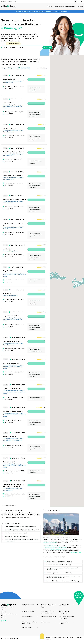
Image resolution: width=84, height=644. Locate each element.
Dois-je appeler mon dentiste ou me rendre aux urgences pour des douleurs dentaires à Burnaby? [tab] (63, 579)
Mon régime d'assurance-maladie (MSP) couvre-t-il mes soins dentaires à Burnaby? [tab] (63, 571)
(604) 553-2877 (8, 259)
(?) (46, 71)
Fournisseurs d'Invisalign (47, 619)
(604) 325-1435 (8, 188)
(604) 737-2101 (8, 475)
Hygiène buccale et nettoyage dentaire (64, 614)
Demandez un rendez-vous (36, 82)
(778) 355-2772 (8, 450)
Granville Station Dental (11, 365)
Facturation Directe (28, 630)
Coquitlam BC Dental (10, 273)
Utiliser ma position (12, 44)
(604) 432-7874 (8, 116)
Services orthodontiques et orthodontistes (66, 620)
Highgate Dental (8, 131)
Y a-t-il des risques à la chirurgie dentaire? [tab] (16, 535)
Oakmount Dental (9, 81)
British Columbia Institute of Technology (55, 550)
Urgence (12, 71)
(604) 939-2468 (8, 284)
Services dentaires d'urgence (64, 625)
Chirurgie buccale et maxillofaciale (64, 608)
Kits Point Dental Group (11, 464)
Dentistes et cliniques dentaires (28, 608)
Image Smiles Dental (10, 318)
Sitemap (48, 640)
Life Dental (7, 251)
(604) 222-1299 (8, 498)
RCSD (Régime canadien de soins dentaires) (29, 625)
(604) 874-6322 (8, 211)
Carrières (80, 6)
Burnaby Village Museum (57, 551)
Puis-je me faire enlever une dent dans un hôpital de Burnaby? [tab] (63, 583)
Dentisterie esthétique (28, 614)
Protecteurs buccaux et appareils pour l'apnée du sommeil (47, 608)
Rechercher (45, 49)
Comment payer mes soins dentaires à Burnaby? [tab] (59, 575)
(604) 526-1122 (8, 140)
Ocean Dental (7, 105)
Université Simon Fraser (51, 548)
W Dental (6, 296)
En (79, 1)
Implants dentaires (27, 619)
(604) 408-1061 (8, 402)
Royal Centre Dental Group (12, 414)
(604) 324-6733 (8, 237)
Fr (76, 1)
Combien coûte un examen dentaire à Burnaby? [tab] (59, 564)
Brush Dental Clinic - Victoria (12, 178)
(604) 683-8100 (8, 425)
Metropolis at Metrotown (50, 545)
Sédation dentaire (45, 624)
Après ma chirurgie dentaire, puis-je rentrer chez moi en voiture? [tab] (22, 532)
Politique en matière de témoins (76, 640)
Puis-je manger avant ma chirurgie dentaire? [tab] (16, 539)
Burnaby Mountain (76, 555)
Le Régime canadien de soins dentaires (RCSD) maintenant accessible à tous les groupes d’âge (41, 11)
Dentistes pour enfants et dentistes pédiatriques (47, 614)
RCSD (17, 71)
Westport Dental (8, 439)
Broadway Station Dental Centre (14, 202)
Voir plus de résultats (7, 508)
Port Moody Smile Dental (11, 344)
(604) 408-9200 (8, 377)
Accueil (3, 612)
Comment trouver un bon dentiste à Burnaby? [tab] (59, 567)
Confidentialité (65, 640)
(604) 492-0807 (8, 353)
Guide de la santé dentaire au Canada (65, 6)
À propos (50, 6)
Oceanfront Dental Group (11, 391)
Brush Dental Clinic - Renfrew (12, 154)
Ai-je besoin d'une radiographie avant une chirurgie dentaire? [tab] (21, 529)
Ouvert (7, 71)
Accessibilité (48, 642)
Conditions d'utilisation (57, 640)
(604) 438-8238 (8, 91)
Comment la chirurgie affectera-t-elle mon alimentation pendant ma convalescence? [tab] (22, 543)
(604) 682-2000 (8, 304)
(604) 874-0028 (8, 329)
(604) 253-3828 (8, 164)
